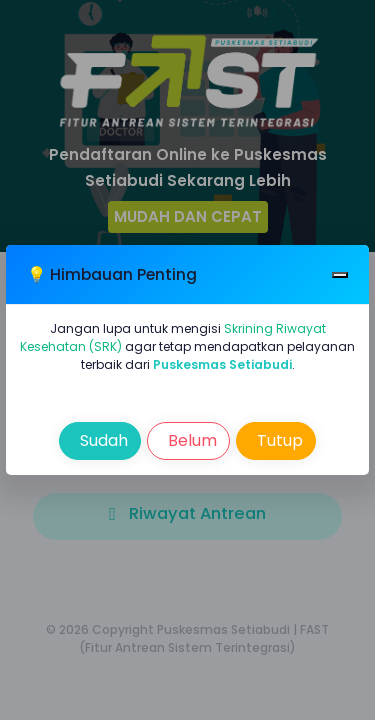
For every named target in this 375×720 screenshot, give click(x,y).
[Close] (340, 274)
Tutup (278, 440)
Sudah (102, 440)
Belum (190, 440)
